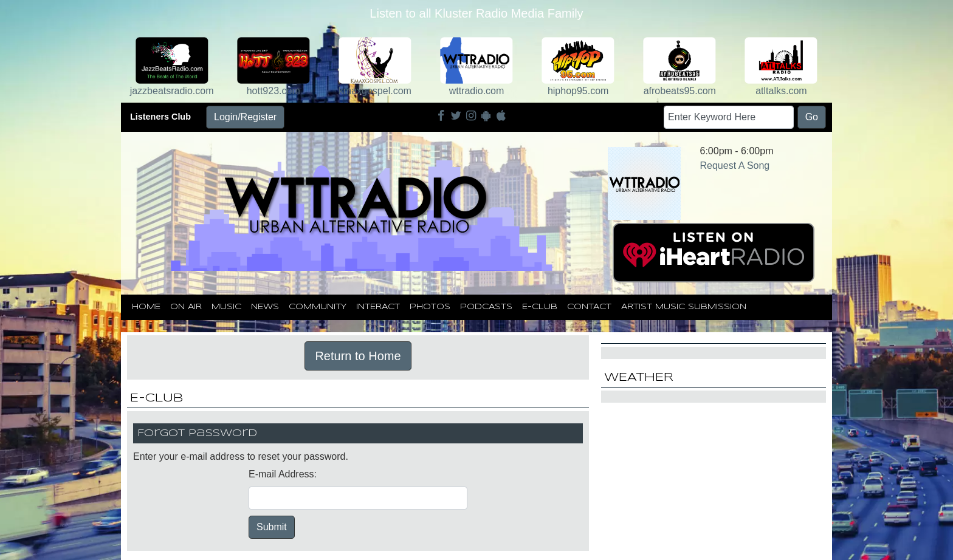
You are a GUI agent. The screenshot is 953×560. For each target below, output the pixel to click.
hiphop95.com (578, 91)
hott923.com (274, 91)
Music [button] (226, 307)
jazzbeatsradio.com (172, 91)
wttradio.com (477, 91)
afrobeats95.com (680, 91)
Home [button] (146, 307)
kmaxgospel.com (375, 91)
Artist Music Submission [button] (684, 307)
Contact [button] (589, 307)
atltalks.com (781, 91)
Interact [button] (378, 307)
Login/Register (245, 117)
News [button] (265, 307)
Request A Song (735, 166)
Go (812, 117)
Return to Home (358, 356)
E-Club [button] (540, 307)
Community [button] (318, 307)
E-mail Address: (283, 474)
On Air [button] (186, 307)
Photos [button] (430, 307)
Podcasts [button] (486, 307)
